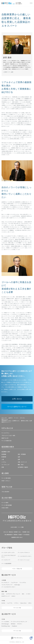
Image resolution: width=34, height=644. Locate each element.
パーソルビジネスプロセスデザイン (9, 556)
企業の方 (11, 418)
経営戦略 (4, 454)
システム (4, 462)
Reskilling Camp (6, 626)
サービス (16, 418)
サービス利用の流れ (7, 441)
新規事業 (4, 457)
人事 (3, 459)
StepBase (14, 626)
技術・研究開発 (22, 454)
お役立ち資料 (5, 508)
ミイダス (28, 594)
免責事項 (15, 535)
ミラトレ (16, 603)
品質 (19, 459)
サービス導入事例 (6, 478)
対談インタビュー (6, 481)
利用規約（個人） (26, 532)
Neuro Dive (24, 603)
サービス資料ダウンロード (17, 407)
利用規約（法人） (18, 532)
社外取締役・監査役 (23, 467)
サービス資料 (5, 503)
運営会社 (11, 532)
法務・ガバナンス (22, 462)
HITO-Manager (5, 624)
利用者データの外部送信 (24, 535)
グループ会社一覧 (17, 569)
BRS (23, 594)
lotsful (3, 603)
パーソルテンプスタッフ (24, 552)
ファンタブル (23, 583)
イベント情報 (20, 527)
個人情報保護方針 (9, 535)
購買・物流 (21, 465)
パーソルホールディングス (8, 552)
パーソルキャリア (6, 560)
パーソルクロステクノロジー (25, 556)
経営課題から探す (6, 452)
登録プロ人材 (5, 419)
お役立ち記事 (14, 527)
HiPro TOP (4, 418)
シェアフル (10, 603)
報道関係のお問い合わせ (17, 537)
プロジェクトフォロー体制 (8, 435)
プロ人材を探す (5, 492)
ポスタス (20, 624)
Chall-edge (17, 585)
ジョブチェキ (14, 583)
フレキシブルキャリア (7, 585)
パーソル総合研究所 (6, 564)
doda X (13, 596)
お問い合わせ (17, 399)
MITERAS (13, 624)
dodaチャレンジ (6, 596)
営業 (3, 467)
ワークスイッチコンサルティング (19, 622)
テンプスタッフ (5, 583)
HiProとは (6, 532)
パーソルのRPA (5, 622)
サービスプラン (5, 433)
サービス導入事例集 (7, 505)
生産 (19, 457)
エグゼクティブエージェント (13, 594)
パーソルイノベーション (24, 560)
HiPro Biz (22, 418)
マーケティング (5, 465)
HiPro (30, 603)
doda (3, 594)
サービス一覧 (18, 608)
